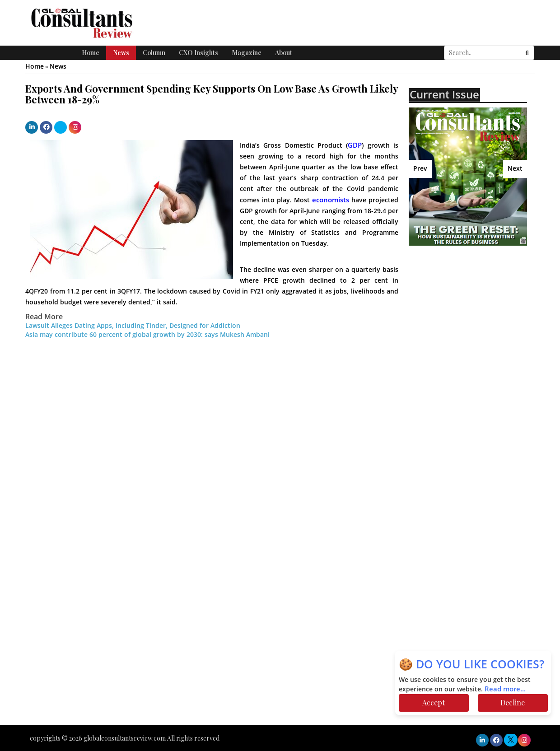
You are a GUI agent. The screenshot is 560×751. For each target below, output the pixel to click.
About (284, 53)
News (121, 53)
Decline (513, 702)
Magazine (247, 53)
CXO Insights (198, 53)
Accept (434, 702)
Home (91, 53)
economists (331, 200)
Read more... (505, 689)
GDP (355, 145)
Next (515, 169)
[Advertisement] (484, 329)
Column (154, 53)
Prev (420, 169)
